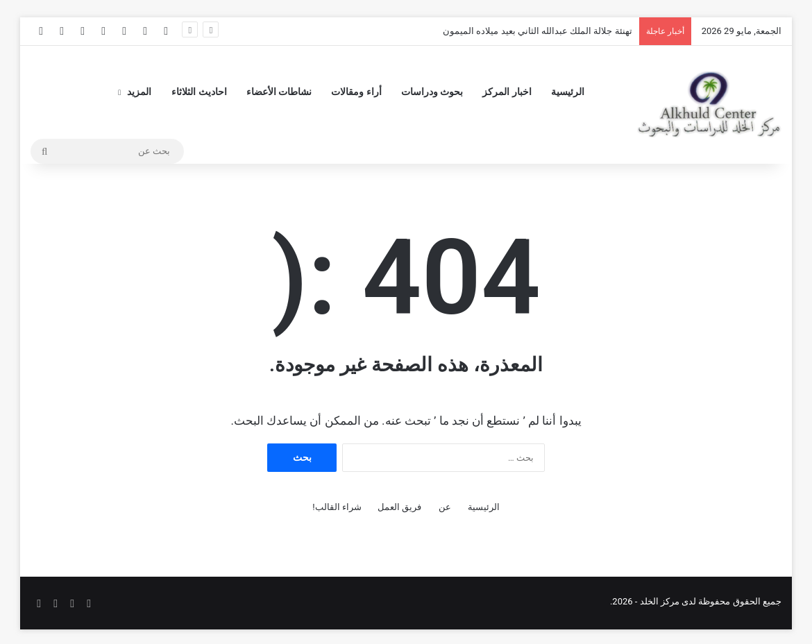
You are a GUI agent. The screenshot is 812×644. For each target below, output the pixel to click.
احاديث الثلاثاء (199, 92)
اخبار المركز (507, 92)
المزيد (139, 92)
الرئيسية (568, 92)
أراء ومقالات (356, 92)
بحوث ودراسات (432, 92)
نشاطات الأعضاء (279, 92)
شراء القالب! (337, 507)
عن (445, 507)
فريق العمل (399, 507)
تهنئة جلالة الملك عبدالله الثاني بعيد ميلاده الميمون (538, 31)
